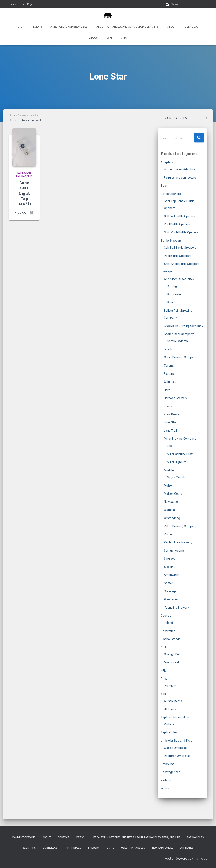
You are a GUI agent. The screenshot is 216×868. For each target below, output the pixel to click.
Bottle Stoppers (171, 241)
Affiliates (187, 848)
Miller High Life (177, 462)
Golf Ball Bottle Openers (180, 216)
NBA (164, 647)
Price (164, 679)
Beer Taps (29, 848)
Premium (170, 686)
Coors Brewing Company (180, 357)
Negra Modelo (176, 477)
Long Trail (170, 431)
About (173, 27)
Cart (124, 38)
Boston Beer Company (179, 334)
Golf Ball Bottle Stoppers (180, 248)
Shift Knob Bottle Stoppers (182, 264)
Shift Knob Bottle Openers (181, 232)
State (110, 848)
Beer (164, 186)
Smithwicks (172, 575)
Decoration (168, 631)
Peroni (168, 534)
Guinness (170, 382)
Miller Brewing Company (180, 439)
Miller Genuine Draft (180, 454)
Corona (169, 365)
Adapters (167, 162)
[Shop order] (186, 119)
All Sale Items (173, 701)
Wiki (111, 38)
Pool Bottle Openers (177, 224)
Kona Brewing (173, 414)
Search (199, 138)
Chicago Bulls (173, 654)
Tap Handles (24, 176)
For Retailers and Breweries (69, 27)
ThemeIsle (200, 859)
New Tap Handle (163, 848)
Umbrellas (167, 764)
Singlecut (170, 559)
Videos (95, 38)
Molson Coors (173, 494)
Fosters (169, 374)
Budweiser (174, 294)
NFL (163, 671)
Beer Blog (192, 27)
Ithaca (168, 406)
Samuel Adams (177, 341)
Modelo (169, 470)
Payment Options (24, 837)
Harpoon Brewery (175, 398)
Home (12, 115)
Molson (169, 485)
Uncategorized (171, 772)
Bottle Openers (171, 194)
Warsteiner (171, 599)
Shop (22, 27)
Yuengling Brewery (176, 608)
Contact (64, 837)
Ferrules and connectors (180, 178)
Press (80, 837)
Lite (169, 446)
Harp (167, 390)
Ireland (168, 623)
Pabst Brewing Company (180, 526)
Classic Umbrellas (176, 748)
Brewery (22, 115)
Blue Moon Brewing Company (184, 326)
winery (165, 788)
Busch (171, 302)
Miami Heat (171, 662)
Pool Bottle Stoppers (178, 256)
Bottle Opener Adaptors (180, 169)
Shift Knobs (168, 709)
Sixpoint (169, 567)
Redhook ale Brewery (178, 542)
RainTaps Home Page (21, 4)
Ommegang (172, 518)
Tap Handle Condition (175, 717)
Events (38, 27)
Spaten (169, 583)
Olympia (169, 510)
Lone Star (24, 173)
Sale (164, 694)
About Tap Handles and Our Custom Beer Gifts (129, 27)
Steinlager (171, 591)
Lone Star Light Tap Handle (24, 193)
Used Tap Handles (133, 848)
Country (166, 616)
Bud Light (173, 286)
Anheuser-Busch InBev (179, 279)
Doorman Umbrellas (177, 756)
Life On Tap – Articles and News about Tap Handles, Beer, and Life (136, 837)
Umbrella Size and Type (177, 741)
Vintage (169, 724)
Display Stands (171, 639)
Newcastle (171, 502)
